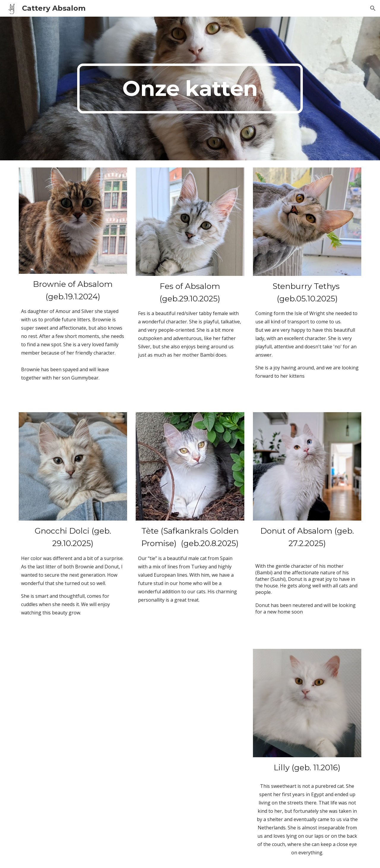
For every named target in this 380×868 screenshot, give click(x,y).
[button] (373, 8)
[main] (190, 88)
